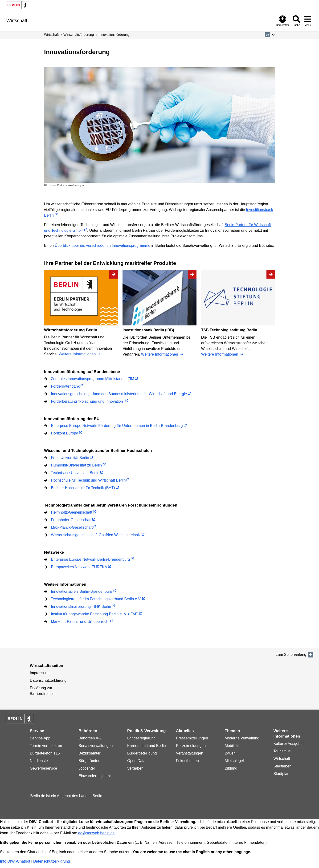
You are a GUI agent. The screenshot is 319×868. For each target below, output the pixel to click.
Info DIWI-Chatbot (15, 861)
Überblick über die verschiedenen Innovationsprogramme (102, 245)
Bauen (230, 753)
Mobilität (232, 746)
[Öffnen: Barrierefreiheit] (282, 21)
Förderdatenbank (65, 386)
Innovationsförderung (114, 35)
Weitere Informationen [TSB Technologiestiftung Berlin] (220, 354)
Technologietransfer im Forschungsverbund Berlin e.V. (96, 599)
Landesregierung (141, 738)
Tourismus (282, 751)
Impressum (39, 673)
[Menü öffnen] (308, 21)
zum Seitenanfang (291, 655)
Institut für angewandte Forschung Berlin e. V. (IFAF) (95, 614)
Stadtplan (281, 774)
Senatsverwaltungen (96, 746)
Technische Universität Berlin (75, 473)
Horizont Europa (65, 433)
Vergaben (135, 768)
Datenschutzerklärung (48, 680)
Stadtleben (282, 766)
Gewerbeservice (44, 768)
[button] (270, 35)
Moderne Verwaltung (242, 738)
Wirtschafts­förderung (79, 35)
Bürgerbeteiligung (142, 753)
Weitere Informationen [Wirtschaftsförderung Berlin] (78, 354)
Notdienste (39, 761)
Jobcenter (87, 768)
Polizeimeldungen (191, 746)
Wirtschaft (51, 35)
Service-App (40, 738)
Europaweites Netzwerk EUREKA (79, 567)
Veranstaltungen (190, 753)
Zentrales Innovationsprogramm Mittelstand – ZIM (92, 379)
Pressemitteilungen (192, 738)
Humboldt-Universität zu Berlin (76, 465)
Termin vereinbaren (46, 746)
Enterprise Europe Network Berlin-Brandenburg (90, 559)
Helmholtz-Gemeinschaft (72, 512)
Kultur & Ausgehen (289, 744)
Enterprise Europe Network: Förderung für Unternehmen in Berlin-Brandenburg (117, 426)
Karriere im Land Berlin (147, 746)
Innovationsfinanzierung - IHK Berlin (81, 606)
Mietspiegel (234, 761)
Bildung (231, 768)
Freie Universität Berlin (70, 458)
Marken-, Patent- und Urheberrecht (80, 622)
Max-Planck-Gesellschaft (72, 527)
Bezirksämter (89, 753)
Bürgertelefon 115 (45, 753)
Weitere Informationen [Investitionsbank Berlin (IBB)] (160, 354)
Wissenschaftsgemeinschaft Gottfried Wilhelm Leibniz (96, 535)
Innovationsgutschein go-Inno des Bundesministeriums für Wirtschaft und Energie (119, 394)
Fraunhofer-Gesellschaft (71, 520)
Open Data (136, 761)
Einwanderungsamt (95, 776)
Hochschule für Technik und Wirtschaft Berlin (88, 480)
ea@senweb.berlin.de (96, 833)
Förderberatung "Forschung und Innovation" (88, 401)
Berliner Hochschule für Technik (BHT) (83, 488)
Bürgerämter (89, 761)
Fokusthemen (187, 761)
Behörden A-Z (90, 738)
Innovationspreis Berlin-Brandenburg (82, 591)
